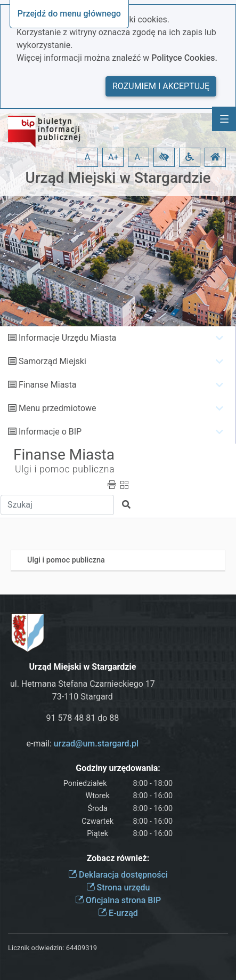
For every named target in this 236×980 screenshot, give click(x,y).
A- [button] (139, 157)
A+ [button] (113, 157)
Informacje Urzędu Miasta (67, 338)
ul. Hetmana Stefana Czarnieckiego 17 (83, 684)
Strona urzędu (118, 887)
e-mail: (83, 744)
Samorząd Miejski (52, 361)
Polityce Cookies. (184, 58)
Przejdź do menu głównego (69, 14)
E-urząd (118, 913)
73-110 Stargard (83, 697)
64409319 (82, 948)
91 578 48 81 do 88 (82, 718)
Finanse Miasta (48, 385)
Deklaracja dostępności (118, 875)
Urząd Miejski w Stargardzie (118, 178)
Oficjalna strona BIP (118, 900)
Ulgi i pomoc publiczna (65, 469)
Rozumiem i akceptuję (161, 86)
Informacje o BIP (50, 432)
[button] (164, 157)
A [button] (87, 157)
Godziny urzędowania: (118, 768)
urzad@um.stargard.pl (96, 744)
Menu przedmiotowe (58, 408)
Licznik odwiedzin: (36, 948)
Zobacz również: (118, 858)
